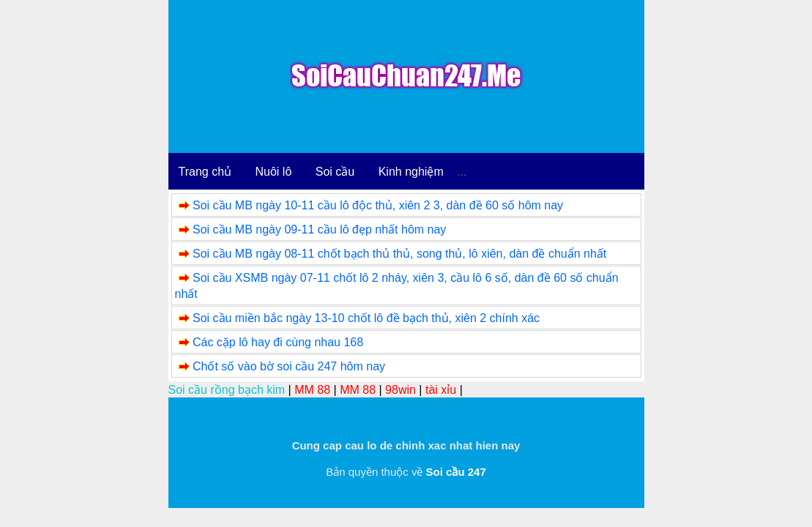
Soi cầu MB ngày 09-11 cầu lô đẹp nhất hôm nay (319, 229)
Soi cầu (335, 172)
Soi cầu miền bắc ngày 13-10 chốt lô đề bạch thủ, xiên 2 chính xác (366, 318)
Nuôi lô (274, 172)
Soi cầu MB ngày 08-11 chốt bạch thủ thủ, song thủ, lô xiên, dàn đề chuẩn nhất (399, 254)
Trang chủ (205, 172)
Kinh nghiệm (411, 172)
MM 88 (312, 390)
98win (401, 390)
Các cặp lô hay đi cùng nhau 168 (278, 342)
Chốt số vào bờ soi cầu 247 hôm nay (289, 366)
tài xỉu (441, 390)
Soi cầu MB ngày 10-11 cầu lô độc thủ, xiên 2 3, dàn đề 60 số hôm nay (378, 205)
